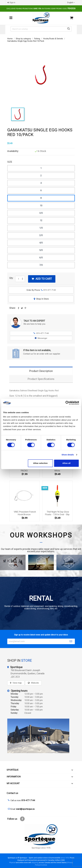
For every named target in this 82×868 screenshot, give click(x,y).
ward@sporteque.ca (25, 809)
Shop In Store (41, 299)
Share (19, 309)
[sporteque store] (41, 736)
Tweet (22, 309)
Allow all (66, 463)
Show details (68, 455)
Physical (12, 862)
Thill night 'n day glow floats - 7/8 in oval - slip (57, 513)
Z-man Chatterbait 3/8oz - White (58, 469)
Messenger (41, 338)
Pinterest (25, 309)
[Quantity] (19, 279)
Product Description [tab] (41, 371)
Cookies (44, 865)
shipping (35, 862)
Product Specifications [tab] (41, 379)
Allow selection (40, 463)
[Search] (41, 29)
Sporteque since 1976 (41, 848)
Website (35, 683)
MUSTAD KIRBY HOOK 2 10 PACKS (25, 469)
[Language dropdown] (71, 3)
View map (17, 683)
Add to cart (42, 279)
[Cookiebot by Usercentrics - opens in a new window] (67, 403)
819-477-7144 (41, 333)
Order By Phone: (41, 290)
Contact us (12, 793)
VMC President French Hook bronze (25, 513)
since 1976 (65, 858)
